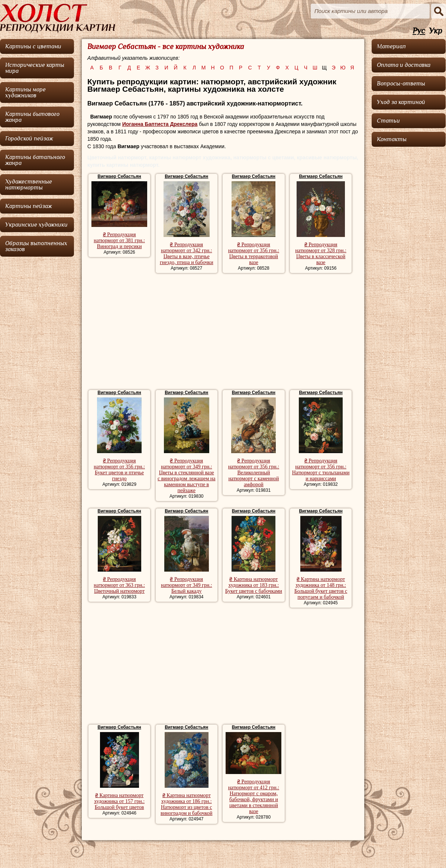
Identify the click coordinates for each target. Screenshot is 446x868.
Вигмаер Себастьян (119, 176)
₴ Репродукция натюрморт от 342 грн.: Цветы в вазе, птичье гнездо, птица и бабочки (187, 253)
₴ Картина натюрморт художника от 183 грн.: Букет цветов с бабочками (254, 585)
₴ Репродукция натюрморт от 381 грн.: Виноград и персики (119, 240)
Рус (419, 31)
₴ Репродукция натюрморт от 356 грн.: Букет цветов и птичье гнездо (119, 470)
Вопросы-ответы (401, 84)
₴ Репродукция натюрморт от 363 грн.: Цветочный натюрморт (119, 585)
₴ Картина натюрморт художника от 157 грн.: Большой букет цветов (119, 801)
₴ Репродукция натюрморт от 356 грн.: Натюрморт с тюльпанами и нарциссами (321, 470)
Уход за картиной (401, 102)
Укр (436, 31)
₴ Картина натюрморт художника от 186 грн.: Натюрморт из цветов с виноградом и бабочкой (186, 804)
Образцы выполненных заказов (36, 246)
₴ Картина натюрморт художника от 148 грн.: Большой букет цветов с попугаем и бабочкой (321, 588)
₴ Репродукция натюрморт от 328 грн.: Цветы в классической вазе (321, 253)
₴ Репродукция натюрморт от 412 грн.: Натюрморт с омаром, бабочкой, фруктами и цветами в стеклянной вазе (254, 797)
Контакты (392, 139)
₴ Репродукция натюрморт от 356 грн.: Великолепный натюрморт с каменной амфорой (254, 473)
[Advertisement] (223, 332)
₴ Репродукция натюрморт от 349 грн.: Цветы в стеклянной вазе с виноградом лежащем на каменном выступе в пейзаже (187, 476)
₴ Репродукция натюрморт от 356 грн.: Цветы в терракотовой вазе (254, 253)
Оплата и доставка (404, 65)
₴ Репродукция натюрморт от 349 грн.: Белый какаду (187, 585)
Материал (391, 46)
